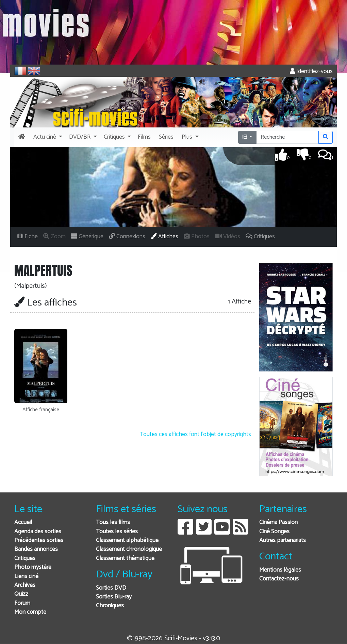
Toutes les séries (117, 532)
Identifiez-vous (311, 72)
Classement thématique (125, 559)
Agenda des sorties (38, 532)
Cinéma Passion (278, 523)
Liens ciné (26, 577)
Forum (22, 603)
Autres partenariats (283, 541)
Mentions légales (280, 570)
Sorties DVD (111, 588)
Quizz (21, 594)
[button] (47, 137)
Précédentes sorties (39, 541)
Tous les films (113, 523)
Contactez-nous (279, 579)
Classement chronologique (129, 549)
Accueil (23, 523)
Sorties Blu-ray (114, 597)
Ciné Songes (274, 532)
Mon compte (30, 612)
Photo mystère (33, 567)
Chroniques (110, 606)
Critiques (25, 559)
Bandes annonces (36, 549)
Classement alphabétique (127, 541)
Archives (25, 585)
